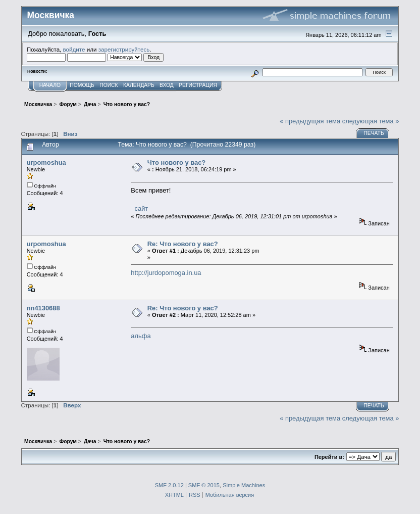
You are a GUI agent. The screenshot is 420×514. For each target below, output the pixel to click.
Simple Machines (244, 485)
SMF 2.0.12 (169, 485)
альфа (141, 336)
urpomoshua (46, 162)
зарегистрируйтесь (124, 49)
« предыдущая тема (310, 121)
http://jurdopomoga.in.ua (166, 273)
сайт (140, 208)
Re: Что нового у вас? (183, 244)
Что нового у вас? (176, 162)
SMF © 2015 (204, 485)
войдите (74, 49)
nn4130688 (43, 308)
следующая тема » (371, 121)
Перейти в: (329, 457)
